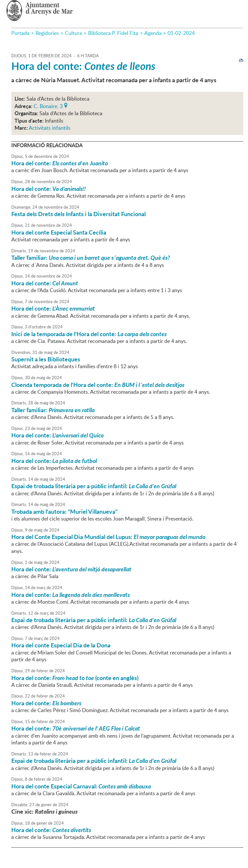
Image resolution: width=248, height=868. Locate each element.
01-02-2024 (181, 33)
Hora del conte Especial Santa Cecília (59, 232)
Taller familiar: (91, 258)
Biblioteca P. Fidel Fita (113, 33)
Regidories (47, 33)
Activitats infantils (50, 128)
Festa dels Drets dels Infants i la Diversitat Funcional (78, 214)
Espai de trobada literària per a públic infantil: (94, 486)
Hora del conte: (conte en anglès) (75, 678)
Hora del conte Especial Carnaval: (81, 786)
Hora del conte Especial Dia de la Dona (61, 645)
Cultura (73, 33)
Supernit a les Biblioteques (46, 359)
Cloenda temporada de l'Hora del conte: (98, 385)
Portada (20, 33)
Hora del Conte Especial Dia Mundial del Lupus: (108, 537)
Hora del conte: (83, 66)
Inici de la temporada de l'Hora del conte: (89, 334)
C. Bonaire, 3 (48, 105)
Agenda (153, 33)
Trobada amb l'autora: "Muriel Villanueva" (64, 511)
